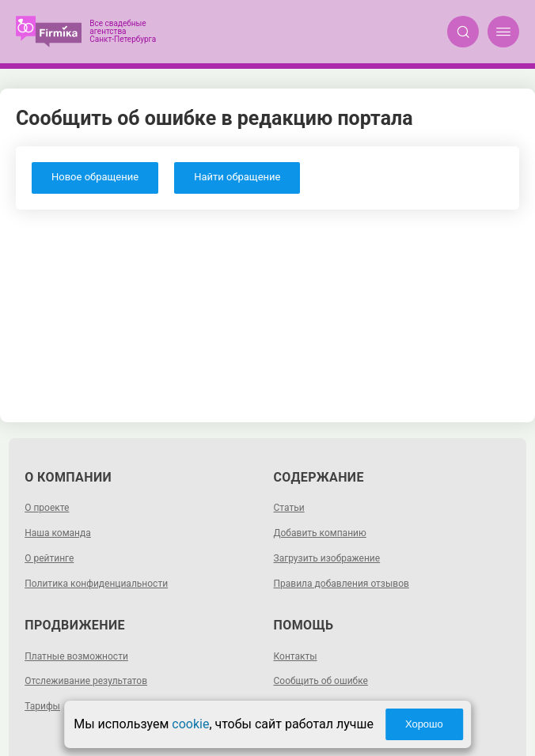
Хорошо (424, 724)
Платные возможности (76, 656)
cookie (190, 724)
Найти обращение (237, 177)
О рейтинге (49, 558)
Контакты (296, 656)
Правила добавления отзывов (341, 584)
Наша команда (58, 533)
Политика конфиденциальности (96, 584)
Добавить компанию (320, 533)
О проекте (47, 508)
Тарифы (42, 706)
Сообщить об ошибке (321, 681)
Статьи (289, 508)
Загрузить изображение (327, 558)
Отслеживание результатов (86, 681)
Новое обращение (95, 177)
